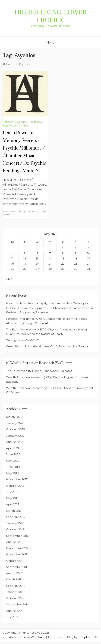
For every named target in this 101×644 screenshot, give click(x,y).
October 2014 (15, 598)
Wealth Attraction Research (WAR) (37, 363)
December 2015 (17, 548)
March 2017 (14, 511)
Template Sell (87, 637)
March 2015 (14, 579)
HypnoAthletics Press (16, 126)
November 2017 (17, 479)
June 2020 (13, 454)
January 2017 (15, 523)
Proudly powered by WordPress (24, 637)
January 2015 (15, 592)
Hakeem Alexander (14, 122)
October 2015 (15, 561)
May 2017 (12, 498)
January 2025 (15, 436)
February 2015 (16, 586)
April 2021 (13, 448)
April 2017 (13, 504)
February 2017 (16, 517)
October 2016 (15, 529)
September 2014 (17, 604)
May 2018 (12, 473)
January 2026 (15, 423)
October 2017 (15, 486)
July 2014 (12, 617)
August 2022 (15, 442)
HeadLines (35, 122)
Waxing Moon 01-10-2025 (23, 340)
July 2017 (12, 492)
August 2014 (14, 611)
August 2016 (14, 542)
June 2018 (13, 467)
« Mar (10, 279)
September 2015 (17, 567)
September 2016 (17, 536)
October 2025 (15, 429)
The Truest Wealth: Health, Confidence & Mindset (39, 371)
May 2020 (13, 461)
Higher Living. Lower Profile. (50, 17)
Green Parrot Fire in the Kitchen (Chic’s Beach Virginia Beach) (47, 346)
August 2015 (14, 573)
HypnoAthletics (29, 211)
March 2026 (14, 417)
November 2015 (17, 554)
